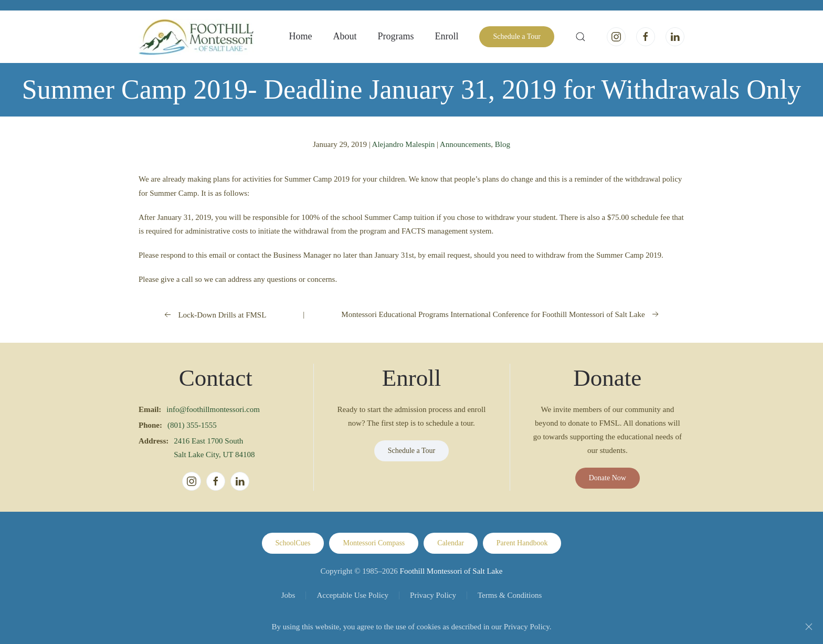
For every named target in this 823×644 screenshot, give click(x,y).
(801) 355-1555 (192, 425)
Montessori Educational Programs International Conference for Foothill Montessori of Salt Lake (501, 314)
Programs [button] (395, 36)
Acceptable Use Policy (352, 595)
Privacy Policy (433, 595)
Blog (503, 144)
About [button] (345, 36)
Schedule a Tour (517, 36)
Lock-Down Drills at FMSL (214, 315)
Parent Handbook (522, 543)
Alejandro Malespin (404, 144)
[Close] (809, 627)
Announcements (465, 144)
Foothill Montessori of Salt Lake (451, 571)
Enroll (446, 36)
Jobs (288, 595)
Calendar (451, 543)
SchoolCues (293, 543)
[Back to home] (196, 37)
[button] (581, 37)
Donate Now (608, 478)
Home (300, 36)
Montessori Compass (374, 543)
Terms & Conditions (510, 595)
